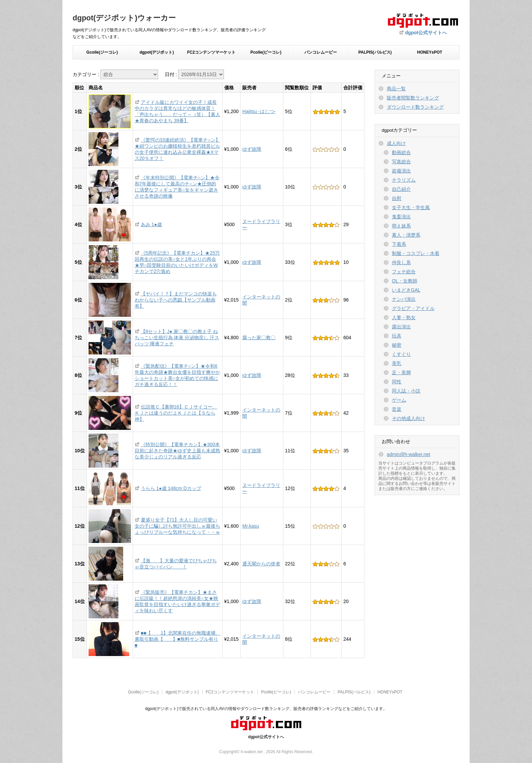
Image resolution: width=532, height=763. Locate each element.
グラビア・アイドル (413, 308)
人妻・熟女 (404, 317)
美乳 (397, 363)
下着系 (399, 244)
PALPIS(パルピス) (375, 52)
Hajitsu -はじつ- (259, 111)
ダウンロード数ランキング (415, 107)
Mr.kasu (251, 526)
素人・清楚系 (406, 235)
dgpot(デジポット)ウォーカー (124, 18)
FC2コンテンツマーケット (211, 52)
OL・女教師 (405, 281)
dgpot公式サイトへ (426, 33)
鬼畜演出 (401, 217)
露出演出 (401, 327)
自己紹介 (401, 189)
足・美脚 (401, 373)
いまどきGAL (406, 290)
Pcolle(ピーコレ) (266, 52)
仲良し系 (401, 262)
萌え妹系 (401, 226)
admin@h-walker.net (408, 454)
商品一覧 (396, 89)
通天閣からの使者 (261, 564)
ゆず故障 (252, 149)
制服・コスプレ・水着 (416, 253)
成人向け (396, 143)
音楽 (397, 409)
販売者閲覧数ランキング (413, 98)
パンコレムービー (321, 52)
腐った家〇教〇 (259, 338)
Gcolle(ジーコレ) (102, 52)
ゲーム (399, 400)
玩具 (397, 336)
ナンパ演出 (404, 299)
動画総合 (401, 152)
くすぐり (401, 354)
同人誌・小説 (406, 391)
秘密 (397, 345)
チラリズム (404, 180)
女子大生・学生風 (411, 207)
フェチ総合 (404, 272)
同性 (397, 382)
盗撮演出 (401, 171)
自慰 (397, 198)
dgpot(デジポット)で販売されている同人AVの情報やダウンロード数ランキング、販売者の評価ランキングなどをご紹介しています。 (266, 709)
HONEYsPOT (430, 52)
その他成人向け (408, 418)
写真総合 (401, 162)
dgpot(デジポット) (157, 52)
